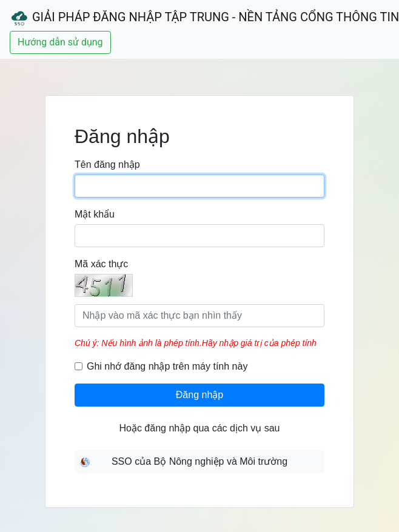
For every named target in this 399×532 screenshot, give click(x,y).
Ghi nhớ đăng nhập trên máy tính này (167, 366)
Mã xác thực (101, 264)
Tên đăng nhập (107, 165)
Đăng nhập (199, 395)
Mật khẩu (95, 214)
